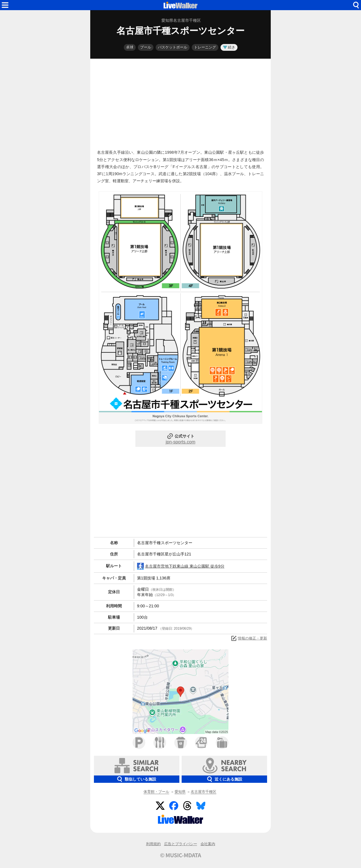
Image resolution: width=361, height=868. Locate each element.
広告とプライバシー (181, 844)
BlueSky (201, 806)
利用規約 (153, 844)
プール (146, 47)
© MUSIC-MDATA (180, 855)
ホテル (222, 743)
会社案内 (208, 844)
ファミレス (160, 743)
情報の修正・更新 (249, 638)
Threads (187, 806)
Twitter (160, 806)
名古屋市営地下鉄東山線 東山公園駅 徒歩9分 (181, 566)
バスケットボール (173, 47)
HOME (180, 5)
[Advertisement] (180, 103)
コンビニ (201, 743)
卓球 (130, 47)
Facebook (174, 806)
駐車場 (139, 743)
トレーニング (205, 47)
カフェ (181, 743)
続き (229, 47)
